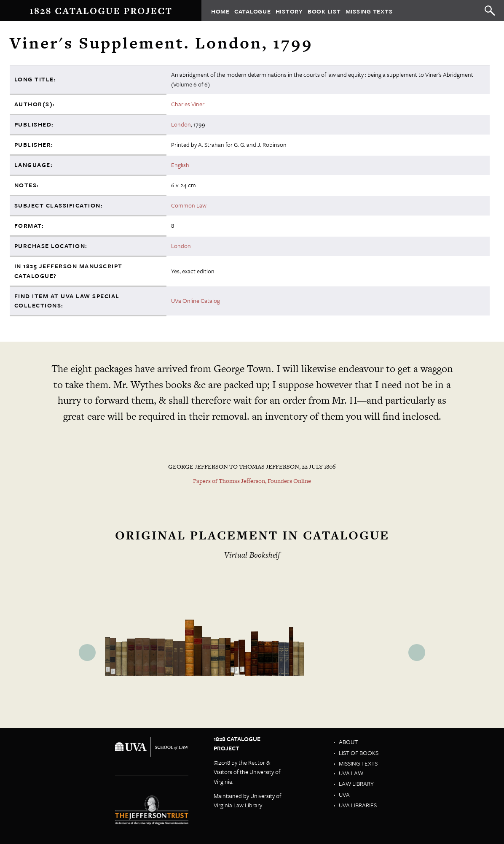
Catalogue (253, 11)
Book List (324, 11)
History (289, 11)
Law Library (356, 783)
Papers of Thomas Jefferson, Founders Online (252, 481)
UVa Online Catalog (196, 301)
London (181, 124)
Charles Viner (188, 104)
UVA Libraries (358, 805)
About (348, 742)
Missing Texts (369, 11)
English (180, 165)
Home (220, 11)
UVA (344, 794)
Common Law (189, 205)
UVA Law (351, 773)
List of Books (359, 753)
